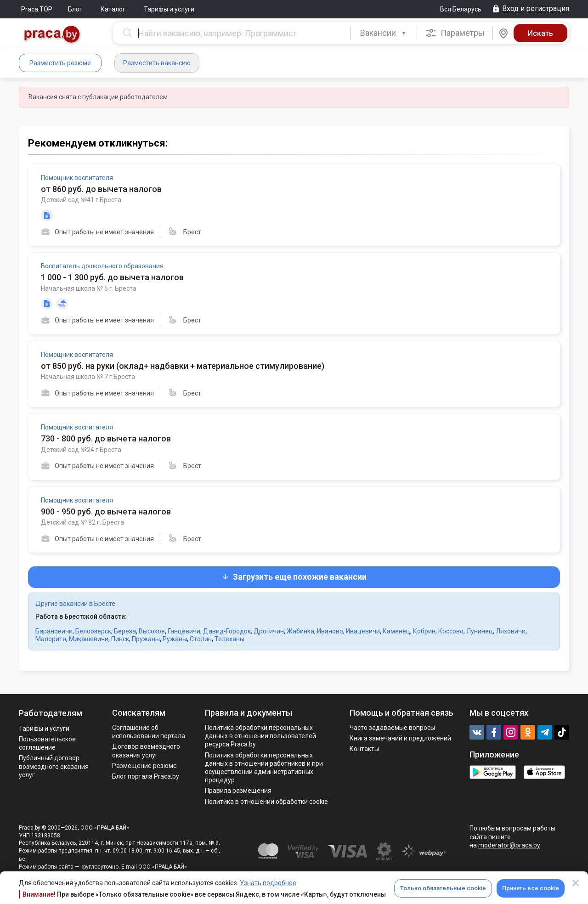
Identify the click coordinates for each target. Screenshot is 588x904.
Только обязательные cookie (443, 888)
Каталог (113, 9)
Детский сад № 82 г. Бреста (82, 522)
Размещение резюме (144, 766)
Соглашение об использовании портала (149, 732)
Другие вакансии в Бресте (75, 604)
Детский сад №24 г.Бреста (81, 450)
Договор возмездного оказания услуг (146, 751)
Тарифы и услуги (169, 9)
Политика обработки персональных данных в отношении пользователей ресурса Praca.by (260, 736)
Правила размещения (238, 791)
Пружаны (146, 639)
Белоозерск (93, 631)
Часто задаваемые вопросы (392, 728)
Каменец (396, 631)
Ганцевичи (184, 631)
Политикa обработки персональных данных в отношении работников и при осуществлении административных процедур (264, 768)
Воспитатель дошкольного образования (102, 266)
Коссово (451, 631)
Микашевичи (89, 639)
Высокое (152, 631)
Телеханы (229, 639)
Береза (125, 631)
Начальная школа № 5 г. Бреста (89, 288)
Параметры (455, 33)
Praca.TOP (37, 9)
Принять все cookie (531, 888)
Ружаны (175, 639)
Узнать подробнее (268, 883)
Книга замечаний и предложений (400, 738)
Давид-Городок (227, 631)
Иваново (330, 631)
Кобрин (424, 631)
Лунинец (480, 631)
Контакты (364, 749)
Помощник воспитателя (77, 178)
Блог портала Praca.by (146, 776)
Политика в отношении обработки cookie (266, 802)
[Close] (576, 883)
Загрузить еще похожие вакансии (294, 577)
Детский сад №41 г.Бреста (81, 200)
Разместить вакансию (157, 63)
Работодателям (51, 713)
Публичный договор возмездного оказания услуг (54, 766)
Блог (75, 9)
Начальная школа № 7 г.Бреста (88, 377)
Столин (201, 639)
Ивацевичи (363, 631)
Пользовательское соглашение (47, 743)
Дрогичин (269, 631)
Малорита (51, 639)
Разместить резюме (60, 63)
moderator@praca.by (509, 845)
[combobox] (384, 33)
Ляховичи (511, 631)
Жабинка (300, 631)
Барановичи (54, 631)
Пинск (120, 639)
